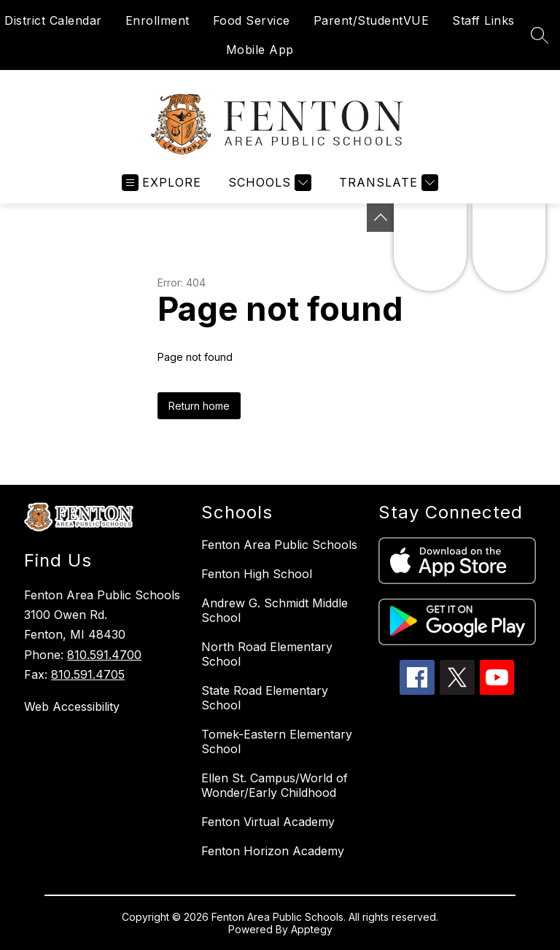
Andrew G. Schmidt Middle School (275, 610)
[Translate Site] (387, 183)
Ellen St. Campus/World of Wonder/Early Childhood (275, 785)
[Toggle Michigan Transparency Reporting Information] (381, 218)
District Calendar (53, 20)
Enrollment (157, 20)
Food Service (252, 20)
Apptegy (312, 929)
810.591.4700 (104, 655)
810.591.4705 (88, 674)
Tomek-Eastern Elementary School (277, 741)
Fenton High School (257, 574)
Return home (199, 406)
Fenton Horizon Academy (273, 851)
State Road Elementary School (265, 698)
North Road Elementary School (267, 654)
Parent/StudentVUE (372, 20)
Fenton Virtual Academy (268, 822)
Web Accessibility (72, 706)
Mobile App (260, 50)
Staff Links (483, 20)
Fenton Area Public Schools (279, 545)
